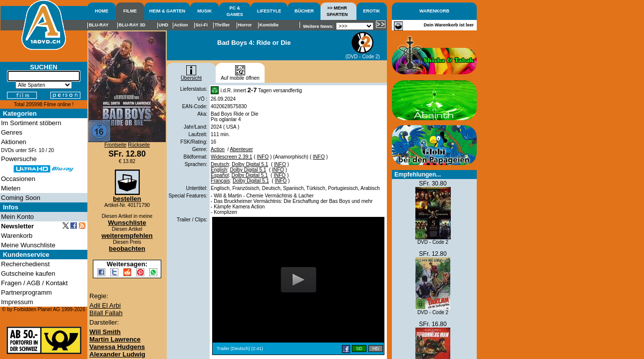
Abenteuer (241, 149)
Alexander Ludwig (117, 354)
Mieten (11, 188)
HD (376, 349)
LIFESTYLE (269, 11)
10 (42, 150)
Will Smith (105, 332)
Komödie (269, 25)
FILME (130, 11)
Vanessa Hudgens (117, 347)
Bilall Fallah (106, 313)
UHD (164, 25)
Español (220, 175)
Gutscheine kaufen (28, 273)
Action (218, 149)
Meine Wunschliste (28, 245)
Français (220, 181)
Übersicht (191, 76)
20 (51, 150)
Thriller (222, 25)
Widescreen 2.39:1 (231, 157)
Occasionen (18, 179)
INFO (263, 157)
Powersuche (19, 159)
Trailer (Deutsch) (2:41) (240, 349)
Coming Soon (21, 198)
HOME (102, 11)
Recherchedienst (25, 264)
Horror (245, 25)
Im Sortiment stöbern (31, 123)
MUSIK (204, 11)
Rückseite (139, 145)
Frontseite (115, 145)
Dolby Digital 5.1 (250, 164)
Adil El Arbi (105, 305)
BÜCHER (304, 11)
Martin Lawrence (115, 339)
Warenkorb (17, 236)
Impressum (17, 302)
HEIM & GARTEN (167, 11)
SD (359, 349)
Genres (12, 132)
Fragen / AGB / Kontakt (34, 283)
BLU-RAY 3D (132, 25)
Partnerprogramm (26, 292)
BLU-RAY (99, 25)
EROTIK (371, 11)
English (219, 170)
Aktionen (14, 142)
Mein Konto (17, 217)
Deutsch (220, 164)
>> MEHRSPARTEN (337, 11)
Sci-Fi (202, 25)
